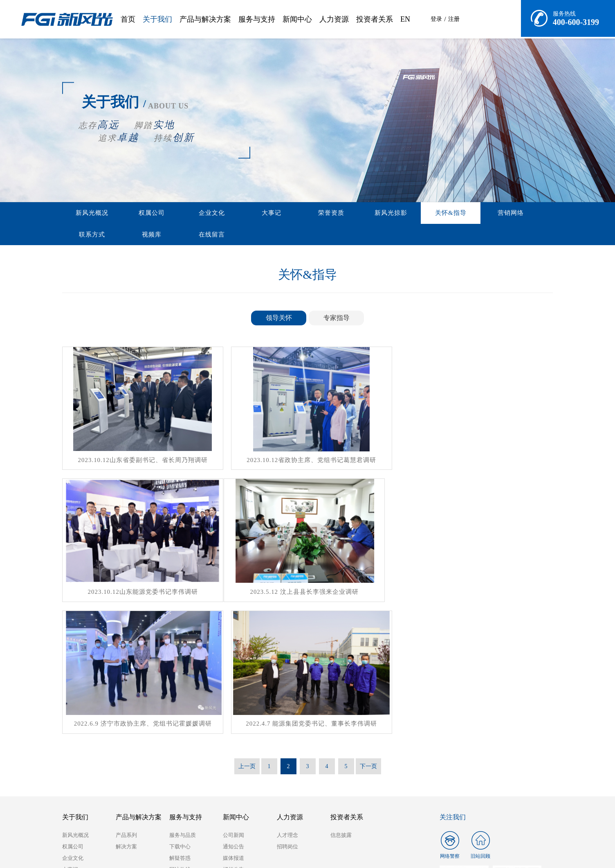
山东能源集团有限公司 (103, 830)
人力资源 (334, 19)
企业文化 (179, 213)
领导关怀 (279, 319)
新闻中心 (297, 19)
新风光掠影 (319, 213)
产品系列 (126, 697)
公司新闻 (233, 697)
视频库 (505, 213)
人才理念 (287, 697)
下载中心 (180, 708)
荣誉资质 (272, 213)
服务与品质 (183, 697)
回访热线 (180, 731)
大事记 (225, 213)
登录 (436, 19)
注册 (454, 19)
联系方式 (458, 213)
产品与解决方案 (205, 19)
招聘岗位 (287, 708)
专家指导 (337, 319)
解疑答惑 (180, 720)
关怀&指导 (365, 213)
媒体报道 (233, 720)
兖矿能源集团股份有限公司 (185, 830)
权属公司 (132, 213)
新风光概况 (85, 213)
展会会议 (233, 743)
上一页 (247, 628)
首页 (128, 19)
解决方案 (126, 708)
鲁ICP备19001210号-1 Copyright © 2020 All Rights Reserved (484, 852)
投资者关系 (375, 19)
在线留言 (85, 235)
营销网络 (412, 213)
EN (405, 19)
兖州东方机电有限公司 (267, 830)
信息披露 (341, 697)
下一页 (368, 628)
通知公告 (233, 708)
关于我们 (157, 19)
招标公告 (233, 731)
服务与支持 (257, 19)
